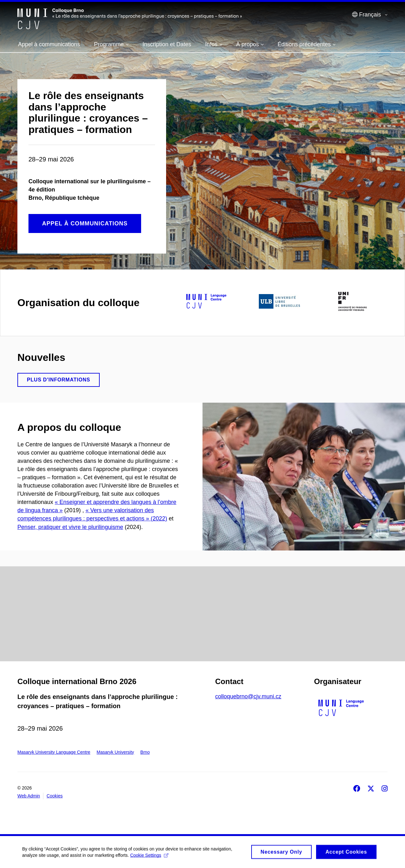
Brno (145, 752)
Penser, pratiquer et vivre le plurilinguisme (70, 527)
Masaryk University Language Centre (54, 752)
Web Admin (29, 796)
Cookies (55, 796)
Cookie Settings (149, 858)
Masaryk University (115, 752)
